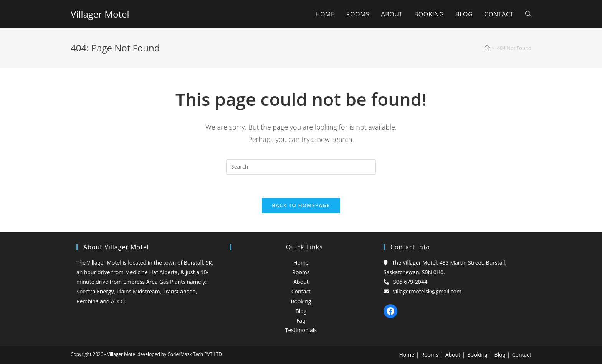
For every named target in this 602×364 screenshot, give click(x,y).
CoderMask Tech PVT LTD (195, 354)
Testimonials (301, 330)
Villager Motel (100, 14)
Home (301, 263)
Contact (301, 291)
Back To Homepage (301, 205)
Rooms (301, 272)
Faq (301, 320)
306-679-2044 (410, 282)
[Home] (487, 48)
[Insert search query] (301, 167)
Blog (301, 311)
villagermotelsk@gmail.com (427, 291)
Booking (301, 301)
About (301, 282)
